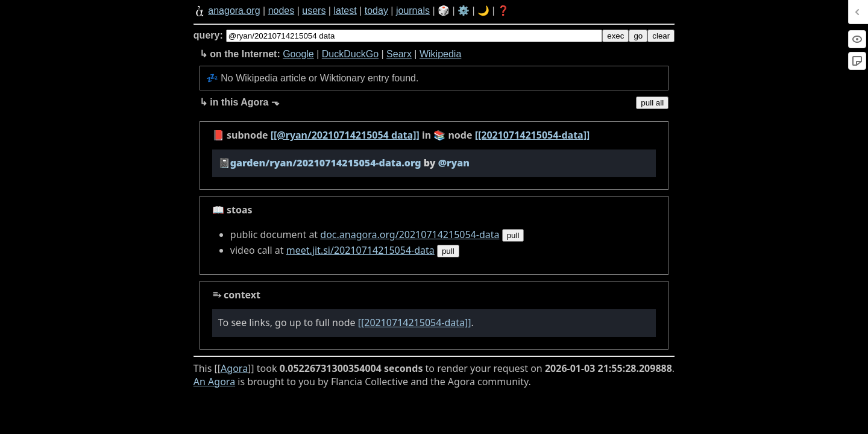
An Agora (214, 382)
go (638, 36)
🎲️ (444, 11)
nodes (281, 11)
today (376, 11)
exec (615, 36)
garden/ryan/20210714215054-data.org (326, 163)
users (314, 11)
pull (513, 235)
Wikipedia (440, 54)
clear (661, 36)
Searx (399, 54)
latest (345, 11)
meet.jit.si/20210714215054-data (360, 250)
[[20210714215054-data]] (533, 135)
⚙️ (464, 11)
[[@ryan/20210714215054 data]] (345, 135)
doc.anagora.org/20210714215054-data (410, 234)
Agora (234, 368)
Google (298, 54)
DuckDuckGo (350, 54)
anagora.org (234, 11)
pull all (652, 103)
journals (413, 11)
